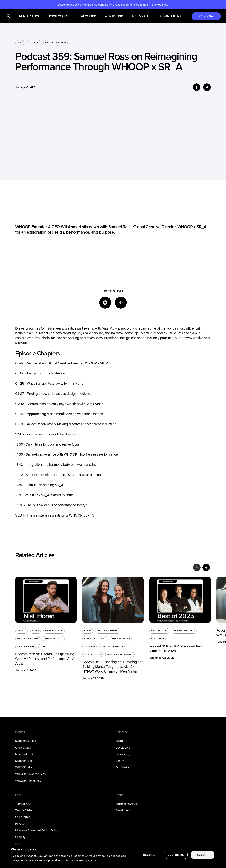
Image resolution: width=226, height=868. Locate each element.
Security (20, 837)
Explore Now (160, 5)
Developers (123, 748)
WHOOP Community (28, 781)
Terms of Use (23, 804)
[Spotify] (105, 303)
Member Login (24, 761)
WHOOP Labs (24, 767)
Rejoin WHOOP (25, 754)
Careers (120, 761)
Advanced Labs (171, 16)
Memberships (29, 16)
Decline (149, 855)
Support (120, 741)
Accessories (141, 16)
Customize (176, 855)
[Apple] (121, 303)
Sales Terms (23, 817)
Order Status (23, 748)
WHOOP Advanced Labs (30, 774)
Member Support (26, 741)
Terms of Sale (23, 810)
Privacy (20, 824)
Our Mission (123, 767)
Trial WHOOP (86, 16)
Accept (202, 855)
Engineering (123, 754)
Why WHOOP (114, 16)
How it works (58, 16)
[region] (113, 855)
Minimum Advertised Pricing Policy (37, 830)
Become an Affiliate (127, 804)
